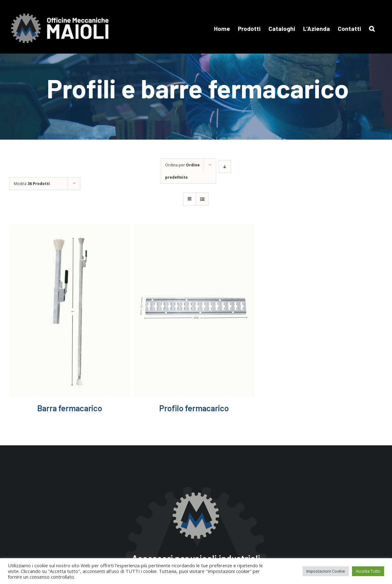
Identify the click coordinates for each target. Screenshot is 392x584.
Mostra (32, 184)
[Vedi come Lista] (202, 199)
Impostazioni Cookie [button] (326, 571)
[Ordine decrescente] (225, 167)
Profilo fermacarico (194, 408)
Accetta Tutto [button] (368, 571)
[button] (372, 28)
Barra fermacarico (70, 408)
